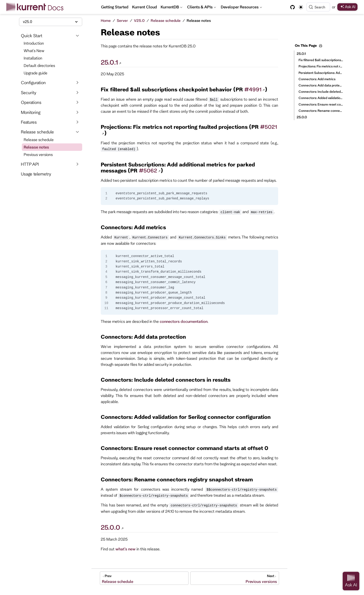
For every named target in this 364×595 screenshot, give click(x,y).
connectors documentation (184, 321)
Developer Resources (242, 8)
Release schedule (39, 140)
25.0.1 (301, 54)
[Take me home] (37, 7)
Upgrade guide (36, 73)
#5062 (148, 170)
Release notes (36, 147)
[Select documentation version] (51, 22)
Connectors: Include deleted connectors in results (321, 92)
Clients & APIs (202, 8)
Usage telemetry (36, 174)
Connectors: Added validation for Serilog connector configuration (321, 98)
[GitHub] (292, 7)
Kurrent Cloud (145, 7)
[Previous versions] (235, 578)
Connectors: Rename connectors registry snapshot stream (321, 111)
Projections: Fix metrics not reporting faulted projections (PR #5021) (321, 66)
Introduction (34, 43)
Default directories (39, 65)
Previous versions (38, 154)
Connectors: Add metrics (317, 79)
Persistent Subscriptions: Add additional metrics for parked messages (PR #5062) (321, 73)
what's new (125, 549)
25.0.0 (302, 117)
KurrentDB (172, 8)
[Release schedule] (144, 578)
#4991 (253, 89)
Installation (33, 58)
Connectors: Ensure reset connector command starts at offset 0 (321, 104)
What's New (34, 51)
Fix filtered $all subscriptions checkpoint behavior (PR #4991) (321, 60)
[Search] (318, 7)
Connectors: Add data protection (321, 85)
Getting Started (115, 7)
